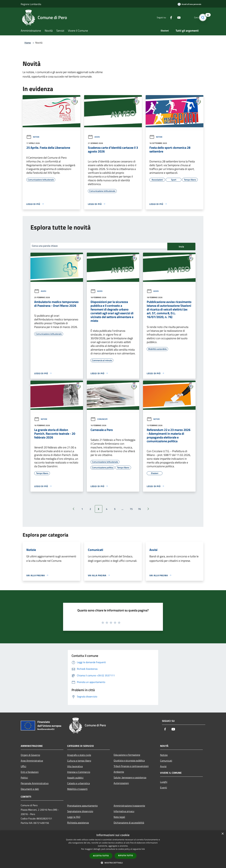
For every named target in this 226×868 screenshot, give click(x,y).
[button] (113, 863)
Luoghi (164, 782)
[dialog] (113, 849)
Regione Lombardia (31, 4)
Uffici (23, 766)
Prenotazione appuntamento (82, 806)
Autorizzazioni (121, 783)
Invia (181, 247)
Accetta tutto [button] (101, 856)
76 (139, 509)
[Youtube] (174, 17)
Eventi (164, 788)
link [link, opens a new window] (143, 849)
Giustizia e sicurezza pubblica (129, 760)
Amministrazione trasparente (129, 806)
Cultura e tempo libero (79, 761)
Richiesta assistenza (78, 823)
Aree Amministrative (32, 761)
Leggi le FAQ (74, 817)
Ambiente (119, 772)
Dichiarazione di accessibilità (129, 823)
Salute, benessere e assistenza (130, 777)
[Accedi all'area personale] (189, 4)
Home (28, 43)
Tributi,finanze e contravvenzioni (131, 766)
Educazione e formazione (127, 755)
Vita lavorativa (75, 766)
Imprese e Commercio (79, 772)
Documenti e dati (30, 789)
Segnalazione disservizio (80, 811)
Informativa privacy (124, 811)
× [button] (222, 834)
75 (131, 509)
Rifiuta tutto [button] (126, 856)
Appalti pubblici (75, 778)
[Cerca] (202, 17)
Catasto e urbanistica (78, 783)
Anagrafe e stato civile (79, 755)
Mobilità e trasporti (77, 789)
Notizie (33, 137)
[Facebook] (166, 17)
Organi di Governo (30, 755)
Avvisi (94, 137)
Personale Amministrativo (35, 783)
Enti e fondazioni (30, 772)
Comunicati (99, 419)
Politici (24, 778)
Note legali (119, 817)
